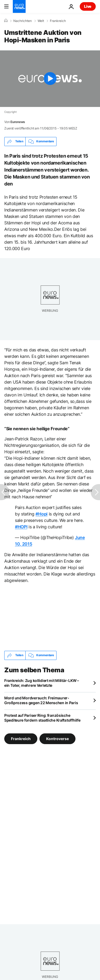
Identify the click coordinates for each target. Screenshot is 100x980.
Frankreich (58, 21)
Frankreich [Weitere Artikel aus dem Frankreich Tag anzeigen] (21, 738)
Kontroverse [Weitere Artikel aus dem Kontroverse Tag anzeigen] (57, 738)
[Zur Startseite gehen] (19, 6)
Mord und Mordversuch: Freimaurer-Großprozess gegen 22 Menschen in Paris (41, 700)
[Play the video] (50, 79)
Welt (41, 21)
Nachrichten (23, 21)
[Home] (6, 21)
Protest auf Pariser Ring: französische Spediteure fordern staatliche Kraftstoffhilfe (42, 718)
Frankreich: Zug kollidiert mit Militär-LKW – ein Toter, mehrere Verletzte (42, 683)
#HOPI (21, 527)
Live (88, 6)
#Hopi (41, 514)
